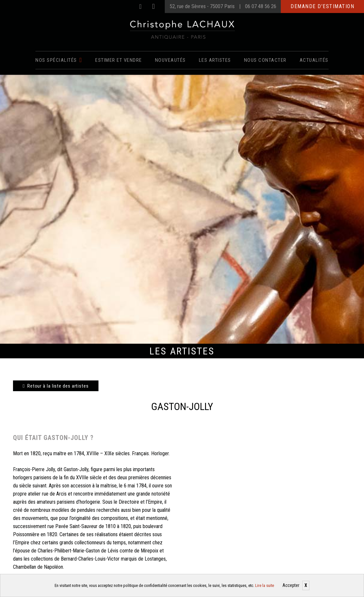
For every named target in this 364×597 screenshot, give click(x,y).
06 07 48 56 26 (261, 6)
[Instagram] (153, 7)
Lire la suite (265, 585)
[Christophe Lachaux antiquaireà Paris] (182, 29)
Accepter (291, 585)
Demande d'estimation (322, 6)
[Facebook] (140, 7)
